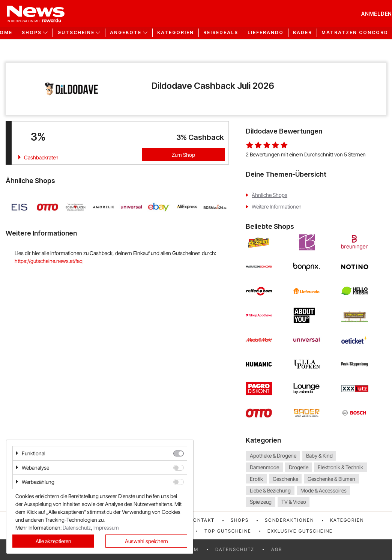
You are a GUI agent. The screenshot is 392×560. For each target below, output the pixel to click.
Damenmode (264, 467)
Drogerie (299, 467)
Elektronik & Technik (340, 467)
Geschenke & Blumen (331, 479)
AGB (277, 549)
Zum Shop (183, 155)
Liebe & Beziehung (270, 490)
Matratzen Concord (355, 33)
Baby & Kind (319, 456)
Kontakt (202, 520)
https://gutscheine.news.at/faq (49, 261)
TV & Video (294, 502)
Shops (240, 520)
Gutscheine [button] (76, 33)
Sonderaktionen (289, 520)
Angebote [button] (126, 33)
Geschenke (285, 479)
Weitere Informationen (277, 206)
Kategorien (176, 33)
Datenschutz (235, 549)
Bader (303, 33)
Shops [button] (32, 33)
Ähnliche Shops (270, 195)
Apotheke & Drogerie (273, 456)
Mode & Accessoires (324, 490)
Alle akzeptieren (53, 541)
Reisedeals (221, 33)
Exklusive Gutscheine (300, 531)
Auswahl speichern (146, 541)
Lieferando (266, 33)
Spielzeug (261, 502)
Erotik (256, 479)
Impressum (106, 528)
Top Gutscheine (228, 531)
